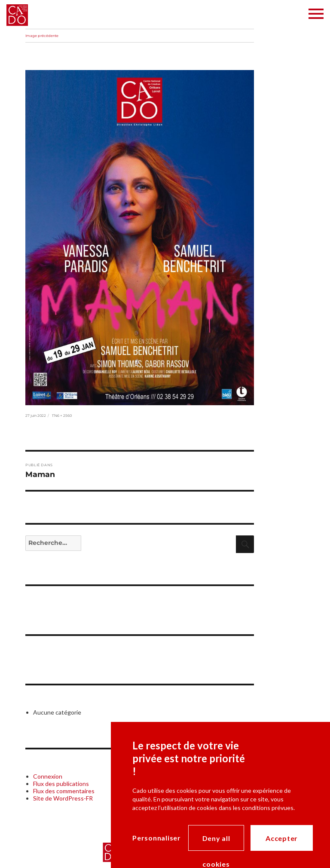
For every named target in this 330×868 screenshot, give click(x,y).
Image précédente (42, 36)
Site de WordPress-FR (63, 798)
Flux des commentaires (64, 791)
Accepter (282, 838)
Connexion (48, 776)
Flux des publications (61, 784)
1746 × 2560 (62, 416)
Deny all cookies (216, 842)
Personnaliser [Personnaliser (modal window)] (157, 838)
